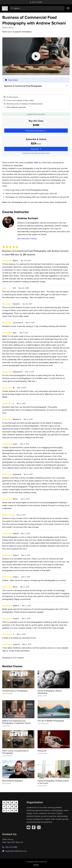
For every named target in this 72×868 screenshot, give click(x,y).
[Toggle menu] (68, 8)
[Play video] (36, 56)
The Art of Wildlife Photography (51, 721)
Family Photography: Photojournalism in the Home (53, 782)
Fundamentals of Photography (15, 691)
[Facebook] (34, 827)
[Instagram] (39, 827)
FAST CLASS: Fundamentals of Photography (15, 752)
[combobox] (37, 8)
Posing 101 (42, 751)
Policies (36, 865)
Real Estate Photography (13, 781)
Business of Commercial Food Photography (23, 86)
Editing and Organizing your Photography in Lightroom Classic (16, 722)
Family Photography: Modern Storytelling (50, 692)
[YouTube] (28, 827)
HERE (36, 162)
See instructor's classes (27, 238)
